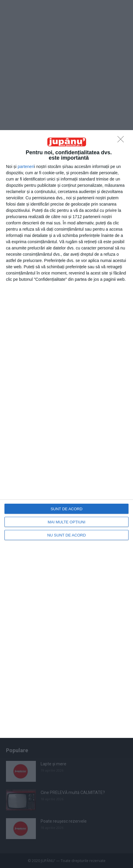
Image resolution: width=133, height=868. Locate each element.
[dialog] (66, 434)
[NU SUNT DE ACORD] (122, 141)
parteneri (26, 166)
